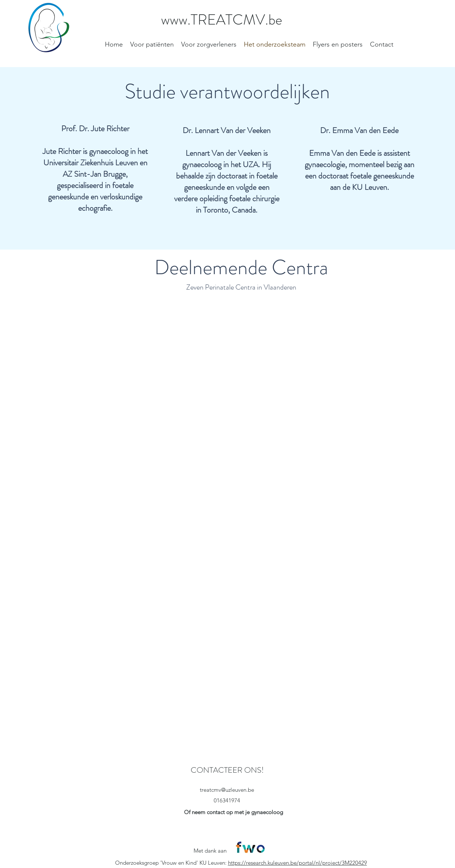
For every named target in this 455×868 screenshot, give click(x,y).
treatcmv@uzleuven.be (227, 790)
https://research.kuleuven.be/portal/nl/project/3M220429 (298, 863)
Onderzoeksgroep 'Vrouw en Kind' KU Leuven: (172, 863)
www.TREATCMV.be (222, 20)
